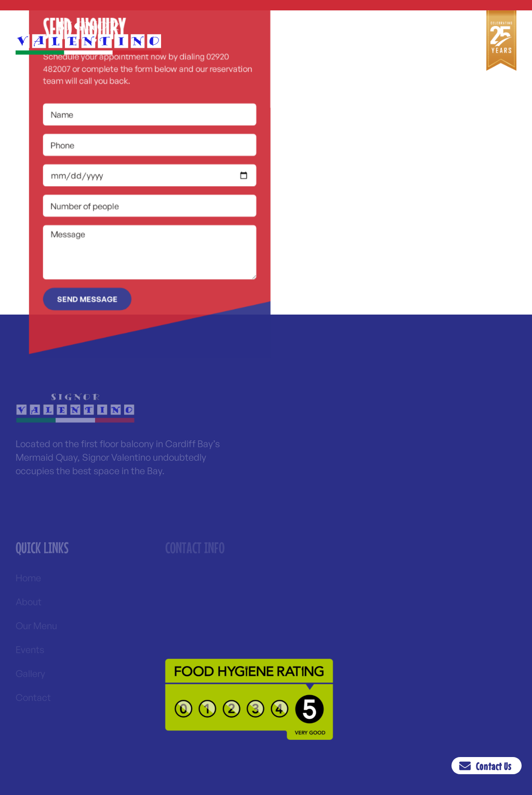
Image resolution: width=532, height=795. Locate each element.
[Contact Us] (467, 766)
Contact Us (496, 766)
